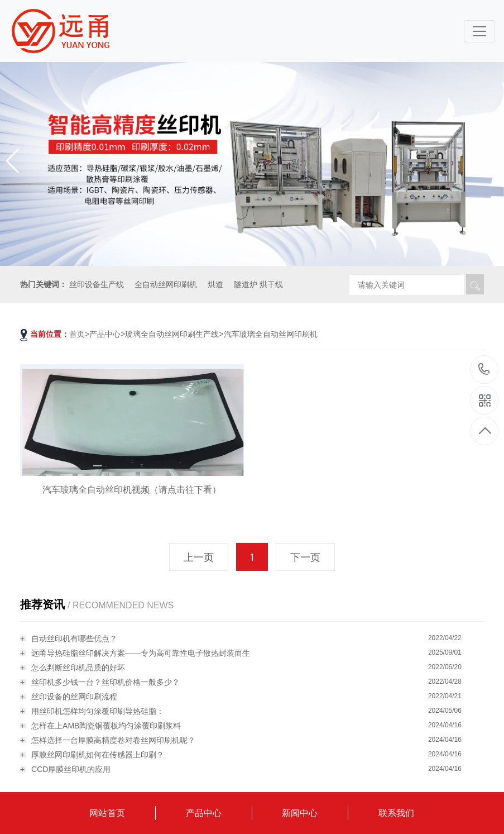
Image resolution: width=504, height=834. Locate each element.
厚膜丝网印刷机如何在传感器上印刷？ (98, 755)
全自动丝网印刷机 (166, 284)
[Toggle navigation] (479, 31)
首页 (77, 334)
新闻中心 (300, 813)
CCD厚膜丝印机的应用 (71, 769)
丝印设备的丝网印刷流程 (74, 697)
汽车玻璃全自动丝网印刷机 (271, 334)
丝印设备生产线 (97, 284)
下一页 (305, 557)
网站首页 (107, 813)
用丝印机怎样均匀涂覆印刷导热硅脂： (98, 711)
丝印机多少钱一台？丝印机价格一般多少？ (105, 682)
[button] (491, 161)
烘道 (215, 284)
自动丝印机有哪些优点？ (74, 638)
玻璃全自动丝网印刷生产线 (172, 334)
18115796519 (484, 369)
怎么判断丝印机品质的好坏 (78, 668)
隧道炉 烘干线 (258, 284)
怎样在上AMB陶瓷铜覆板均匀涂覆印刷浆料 (106, 726)
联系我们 (396, 813)
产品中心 (105, 334)
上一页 (199, 557)
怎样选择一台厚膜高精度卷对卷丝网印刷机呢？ (113, 740)
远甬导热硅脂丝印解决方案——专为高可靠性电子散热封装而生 (141, 653)
